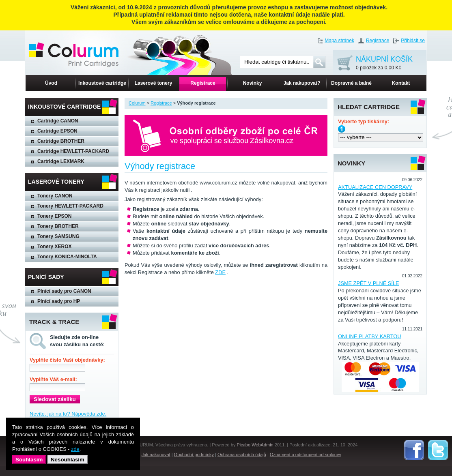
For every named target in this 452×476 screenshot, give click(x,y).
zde (75, 449)
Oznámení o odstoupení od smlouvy (306, 455)
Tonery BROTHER (58, 226)
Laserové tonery (154, 83)
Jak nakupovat (156, 455)
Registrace (378, 41)
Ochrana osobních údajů (242, 455)
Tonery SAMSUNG (58, 236)
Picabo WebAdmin (255, 445)
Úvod (51, 83)
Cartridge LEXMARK (61, 161)
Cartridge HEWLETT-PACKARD (73, 151)
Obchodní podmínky (194, 455)
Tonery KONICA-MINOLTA (67, 257)
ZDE (220, 272)
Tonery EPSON (54, 216)
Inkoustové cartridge (102, 83)
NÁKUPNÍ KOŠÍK (384, 63)
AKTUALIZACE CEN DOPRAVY (375, 187)
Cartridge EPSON (57, 131)
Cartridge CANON (58, 121)
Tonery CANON (55, 196)
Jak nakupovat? (302, 83)
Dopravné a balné (351, 83)
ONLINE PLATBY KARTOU (370, 336)
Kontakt (401, 83)
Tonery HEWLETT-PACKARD (70, 206)
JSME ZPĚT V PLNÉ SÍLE (369, 283)
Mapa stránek (339, 41)
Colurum (137, 103)
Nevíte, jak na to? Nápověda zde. (68, 414)
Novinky (253, 83)
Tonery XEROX (54, 247)
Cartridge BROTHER (61, 141)
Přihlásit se (413, 41)
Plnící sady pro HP (59, 301)
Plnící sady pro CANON (64, 291)
